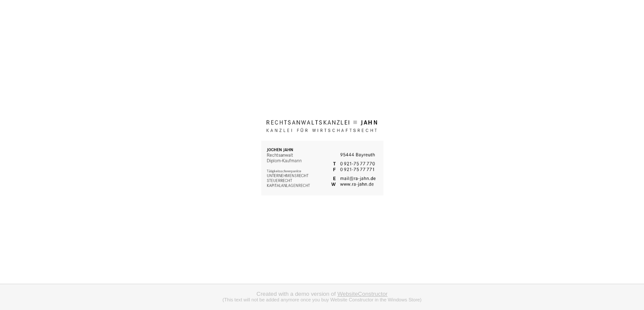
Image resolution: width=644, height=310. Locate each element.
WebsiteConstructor (363, 294)
